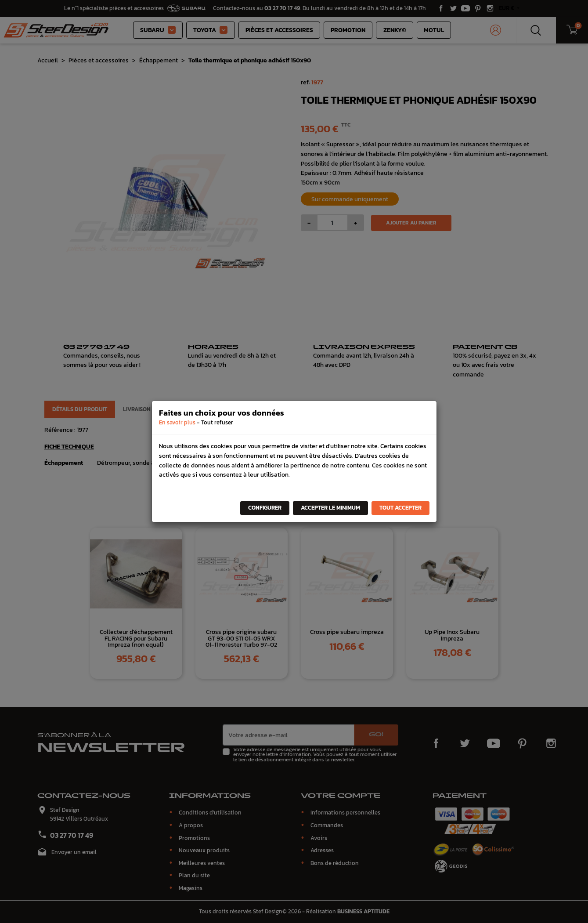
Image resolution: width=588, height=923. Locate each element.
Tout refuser (217, 422)
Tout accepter (400, 508)
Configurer (265, 508)
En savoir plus (177, 422)
